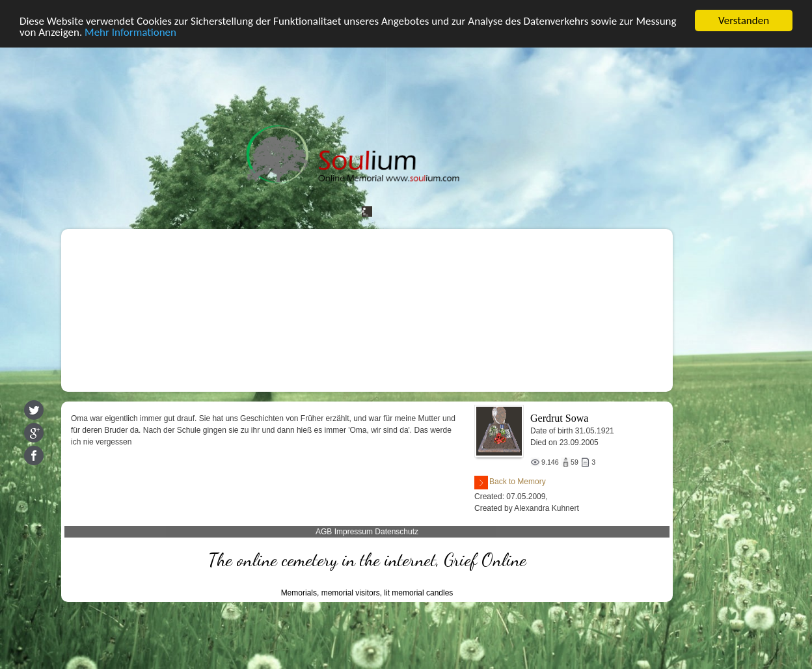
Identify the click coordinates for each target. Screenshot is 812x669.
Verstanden (744, 20)
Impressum (354, 532)
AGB (324, 532)
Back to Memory (510, 483)
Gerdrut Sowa (559, 418)
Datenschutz (397, 532)
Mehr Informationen (130, 32)
